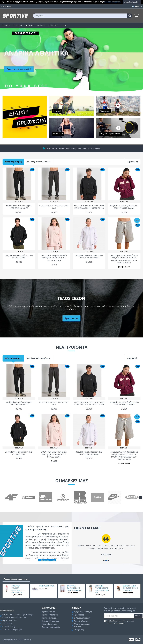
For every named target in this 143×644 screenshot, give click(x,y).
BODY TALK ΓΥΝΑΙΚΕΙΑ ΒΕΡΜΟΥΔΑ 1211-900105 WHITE (18, 589)
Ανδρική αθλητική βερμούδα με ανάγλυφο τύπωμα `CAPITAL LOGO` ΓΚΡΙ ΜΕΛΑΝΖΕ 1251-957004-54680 (124, 259)
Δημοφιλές (133, 162)
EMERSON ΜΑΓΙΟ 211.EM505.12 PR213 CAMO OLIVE (131, 588)
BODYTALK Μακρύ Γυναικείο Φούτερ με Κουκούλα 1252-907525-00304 (54, 258)
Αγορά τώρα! (72, 318)
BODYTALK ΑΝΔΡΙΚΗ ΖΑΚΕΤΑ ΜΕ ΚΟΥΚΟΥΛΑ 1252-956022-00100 (89, 207)
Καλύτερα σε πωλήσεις (39, 162)
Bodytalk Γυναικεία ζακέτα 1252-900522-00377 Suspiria (124, 207)
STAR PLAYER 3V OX (47, 586)
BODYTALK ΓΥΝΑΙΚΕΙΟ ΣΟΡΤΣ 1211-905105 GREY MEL (102, 589)
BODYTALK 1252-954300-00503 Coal (54, 207)
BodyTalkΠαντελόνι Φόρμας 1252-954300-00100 (19, 207)
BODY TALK (19, 202)
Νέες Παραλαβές (13, 162)
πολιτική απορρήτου (113, 2)
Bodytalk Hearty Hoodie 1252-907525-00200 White (89, 257)
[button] (140, 497)
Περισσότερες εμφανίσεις (16, 579)
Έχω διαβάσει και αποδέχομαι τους (119, 622)
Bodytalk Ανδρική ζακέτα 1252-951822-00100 (19, 257)
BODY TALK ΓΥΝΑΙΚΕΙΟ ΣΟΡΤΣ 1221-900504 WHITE (75, 588)
